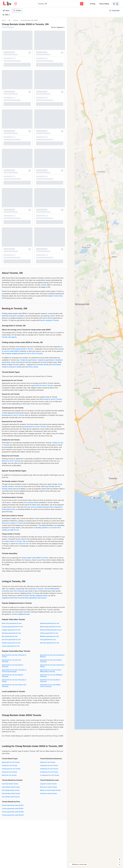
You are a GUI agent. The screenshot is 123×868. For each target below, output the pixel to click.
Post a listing (104, 4)
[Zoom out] (120, 862)
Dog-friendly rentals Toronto (11, 793)
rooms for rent (23, 544)
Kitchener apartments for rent (50, 643)
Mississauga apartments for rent (50, 627)
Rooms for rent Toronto (9, 775)
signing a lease (49, 316)
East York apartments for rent (11, 640)
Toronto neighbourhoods (21, 614)
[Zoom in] (120, 859)
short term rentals (31, 367)
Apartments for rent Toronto (11, 762)
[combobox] (38, 4)
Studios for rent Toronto (48, 762)
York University (19, 591)
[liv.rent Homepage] (7, 4)
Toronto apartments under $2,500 (13, 815)
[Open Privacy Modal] (16, 4)
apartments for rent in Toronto (42, 385)
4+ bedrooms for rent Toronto (50, 775)
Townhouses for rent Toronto (11, 769)
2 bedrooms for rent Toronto (49, 769)
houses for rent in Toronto (52, 399)
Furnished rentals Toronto (10, 784)
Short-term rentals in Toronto (13, 523)
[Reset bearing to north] (120, 865)
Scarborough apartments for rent (12, 627)
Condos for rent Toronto (10, 765)
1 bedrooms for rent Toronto (49, 765)
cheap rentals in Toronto (24, 349)
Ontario (44, 285)
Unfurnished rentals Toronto (11, 787)
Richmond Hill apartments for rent (51, 630)
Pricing (93, 4)
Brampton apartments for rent (11, 633)
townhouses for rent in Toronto (13, 415)
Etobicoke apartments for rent (50, 623)
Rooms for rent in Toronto (11, 461)
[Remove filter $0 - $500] (9, 15)
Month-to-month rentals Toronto (50, 790)
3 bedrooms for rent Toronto (49, 772)
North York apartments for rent (12, 623)
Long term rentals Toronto (48, 784)
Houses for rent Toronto (9, 772)
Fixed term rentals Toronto (48, 793)
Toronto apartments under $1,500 (13, 809)
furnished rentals (42, 365)
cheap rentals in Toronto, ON (15, 541)
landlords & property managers (13, 316)
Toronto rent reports (9, 337)
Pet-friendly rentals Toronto (11, 790)
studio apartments (18, 362)
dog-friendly (50, 486)
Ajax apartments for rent (10, 636)
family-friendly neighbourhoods (36, 595)
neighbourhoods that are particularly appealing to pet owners (24, 598)
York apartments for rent (48, 640)
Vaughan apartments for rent (11, 630)
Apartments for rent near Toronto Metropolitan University (51, 671)
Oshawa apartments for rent (49, 633)
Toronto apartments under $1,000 (13, 805)
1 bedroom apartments (28, 360)
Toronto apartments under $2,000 (13, 812)
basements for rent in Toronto (35, 427)
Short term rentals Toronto (48, 787)
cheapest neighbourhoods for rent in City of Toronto (24, 353)
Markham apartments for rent (49, 636)
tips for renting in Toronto (49, 320)
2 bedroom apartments (46, 360)
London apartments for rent (11, 646)
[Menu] (116, 4)
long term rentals (15, 367)
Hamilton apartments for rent (11, 643)
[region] (95, 443)
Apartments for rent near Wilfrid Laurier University (50, 686)
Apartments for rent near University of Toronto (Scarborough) (14, 671)
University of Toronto (36, 589)
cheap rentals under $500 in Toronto (35, 558)
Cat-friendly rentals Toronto (11, 797)
